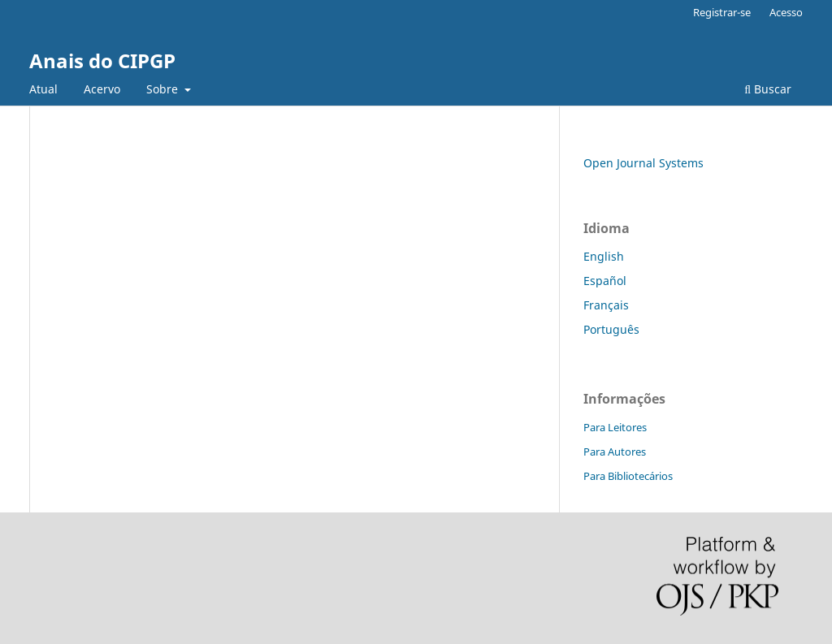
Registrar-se (722, 12)
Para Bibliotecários (628, 476)
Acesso (786, 12)
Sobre (164, 89)
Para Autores (615, 452)
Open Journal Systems (643, 163)
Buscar (768, 89)
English (604, 256)
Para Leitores (615, 427)
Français (606, 305)
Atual (43, 89)
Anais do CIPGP (102, 61)
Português (611, 329)
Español (605, 281)
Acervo (102, 89)
